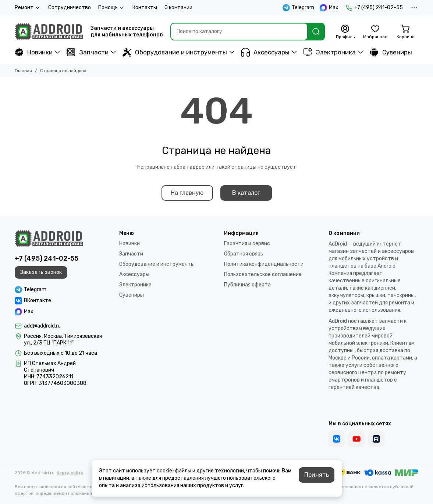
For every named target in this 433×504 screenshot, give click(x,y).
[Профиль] (345, 32)
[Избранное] (375, 32)
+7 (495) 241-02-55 (374, 8)
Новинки (34, 52)
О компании (178, 8)
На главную (187, 193)
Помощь (112, 8)
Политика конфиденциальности (264, 264)
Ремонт (28, 8)
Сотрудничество (70, 8)
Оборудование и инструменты (175, 52)
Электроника (330, 52)
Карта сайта (70, 473)
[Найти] (316, 32)
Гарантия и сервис (247, 244)
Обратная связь (244, 254)
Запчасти (88, 52)
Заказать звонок (41, 272)
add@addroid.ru (42, 326)
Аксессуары (265, 52)
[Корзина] (405, 32)
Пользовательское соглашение (263, 274)
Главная (23, 71)
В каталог (246, 193)
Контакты (145, 8)
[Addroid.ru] (49, 32)
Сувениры (391, 52)
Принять (317, 475)
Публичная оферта (247, 285)
